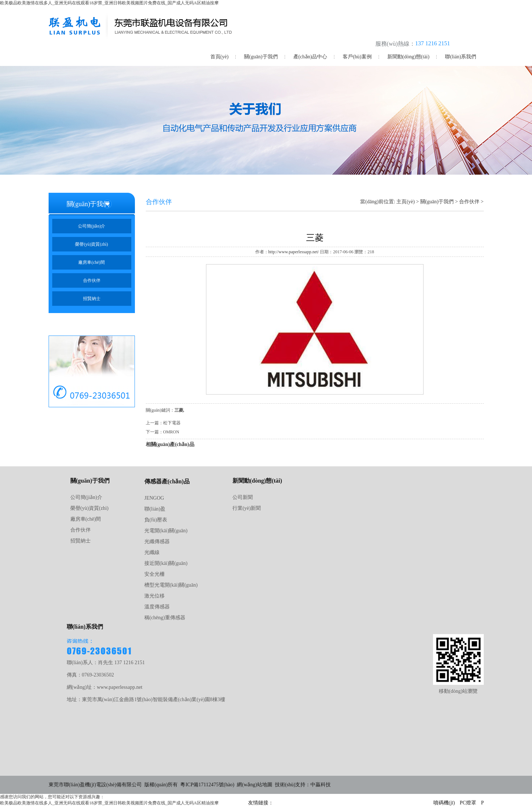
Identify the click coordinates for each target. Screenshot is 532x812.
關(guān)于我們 (261, 57)
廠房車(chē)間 (92, 262)
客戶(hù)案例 (357, 57)
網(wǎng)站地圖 (254, 785)
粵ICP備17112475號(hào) (207, 785)
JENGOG (154, 498)
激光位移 (154, 596)
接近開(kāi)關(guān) (166, 563)
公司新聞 (243, 497)
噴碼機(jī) (445, 803)
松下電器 (172, 423)
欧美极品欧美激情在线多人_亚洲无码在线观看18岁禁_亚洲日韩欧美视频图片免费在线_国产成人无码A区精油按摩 (109, 3)
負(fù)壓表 (156, 520)
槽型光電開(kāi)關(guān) (171, 585)
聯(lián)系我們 (461, 57)
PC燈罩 (469, 803)
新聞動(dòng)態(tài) (409, 57)
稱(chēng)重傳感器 (165, 618)
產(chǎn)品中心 (310, 57)
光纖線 (152, 552)
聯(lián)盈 (155, 509)
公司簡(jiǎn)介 (92, 226)
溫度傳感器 (157, 607)
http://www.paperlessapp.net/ (294, 252)
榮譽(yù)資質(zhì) (92, 244)
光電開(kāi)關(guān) (166, 531)
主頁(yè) (406, 202)
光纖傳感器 (157, 542)
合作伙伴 (92, 280)
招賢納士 (92, 299)
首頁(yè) (220, 57)
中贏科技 (321, 785)
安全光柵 (154, 574)
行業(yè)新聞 (247, 508)
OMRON (171, 432)
